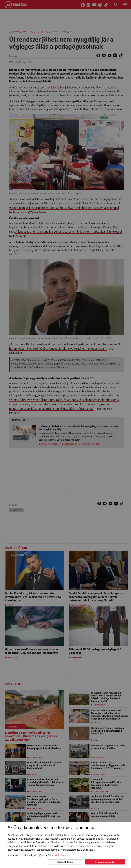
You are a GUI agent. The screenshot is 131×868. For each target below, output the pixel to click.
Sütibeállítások (65, 862)
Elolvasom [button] (60, 855)
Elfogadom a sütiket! (105, 862)
